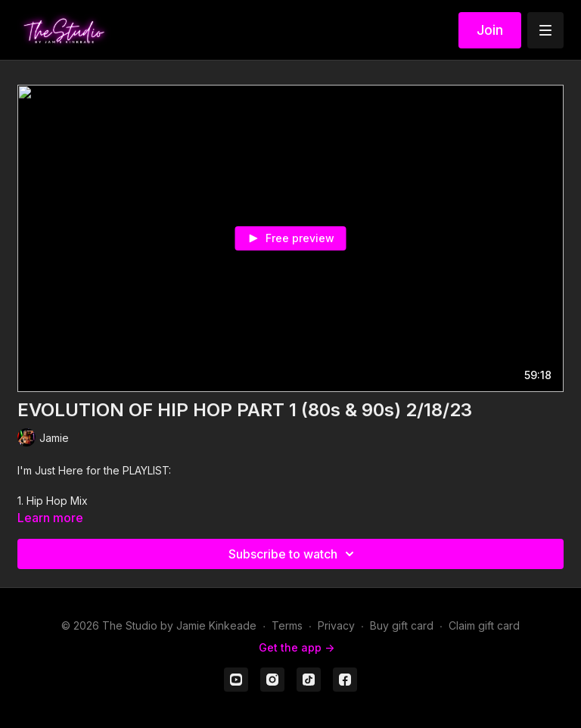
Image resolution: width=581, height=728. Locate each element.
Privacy (336, 625)
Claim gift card (484, 625)
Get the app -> (297, 647)
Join (490, 30)
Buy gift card (402, 625)
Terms (287, 625)
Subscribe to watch (294, 554)
